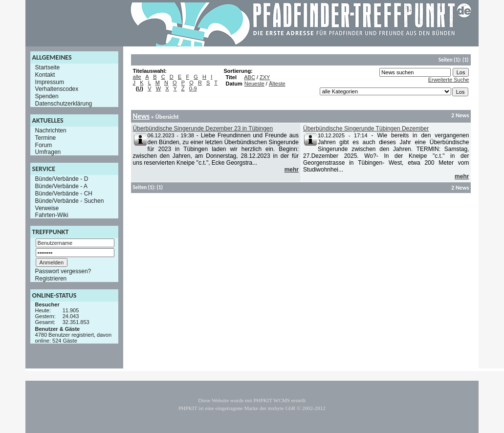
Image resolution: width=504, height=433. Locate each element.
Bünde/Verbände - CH (64, 194)
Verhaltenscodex (57, 89)
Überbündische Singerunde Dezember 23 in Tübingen (203, 129)
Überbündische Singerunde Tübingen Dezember (366, 129)
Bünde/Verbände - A (61, 186)
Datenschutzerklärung (64, 104)
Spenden (47, 96)
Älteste (277, 84)
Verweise (47, 208)
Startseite (48, 67)
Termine (46, 138)
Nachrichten (51, 130)
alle (137, 77)
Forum (44, 145)
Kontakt (45, 75)
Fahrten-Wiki (52, 215)
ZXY (265, 77)
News (141, 116)
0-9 (193, 88)
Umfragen (48, 152)
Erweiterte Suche (449, 80)
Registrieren (51, 279)
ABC (250, 77)
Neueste (254, 84)
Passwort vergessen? (63, 271)
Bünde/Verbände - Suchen (70, 201)
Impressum (50, 82)
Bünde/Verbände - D (62, 179)
